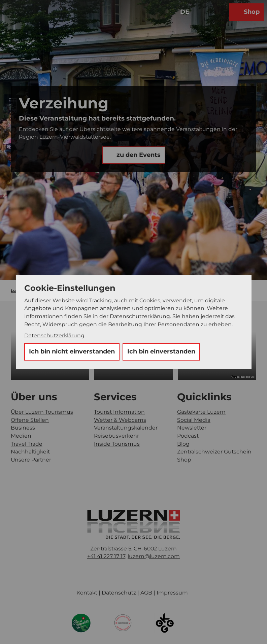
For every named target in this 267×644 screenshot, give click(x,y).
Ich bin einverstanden (161, 351)
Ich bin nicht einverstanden (72, 351)
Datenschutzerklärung (54, 335)
